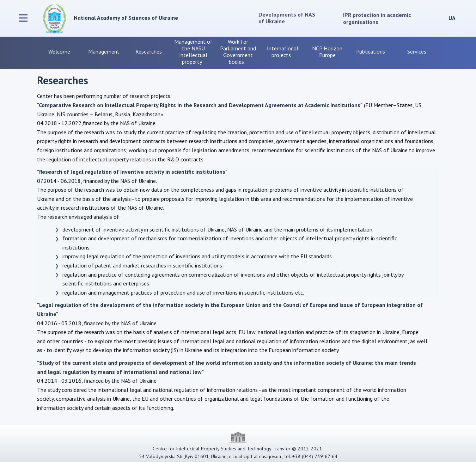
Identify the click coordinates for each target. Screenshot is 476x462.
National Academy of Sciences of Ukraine (126, 18)
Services (417, 51)
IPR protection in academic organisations (377, 18)
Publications (372, 51)
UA (452, 18)
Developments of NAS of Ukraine (288, 18)
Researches (149, 51)
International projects (283, 52)
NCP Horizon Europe (327, 52)
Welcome (59, 51)
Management (104, 51)
